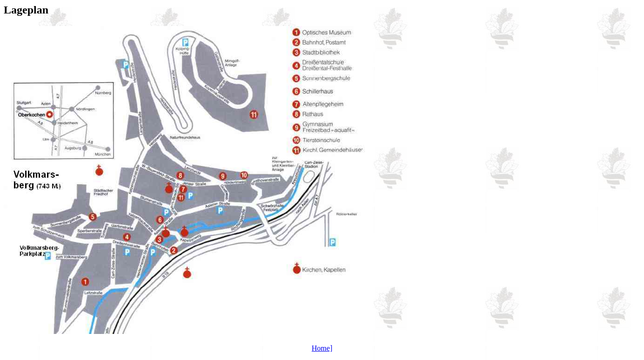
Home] (322, 348)
